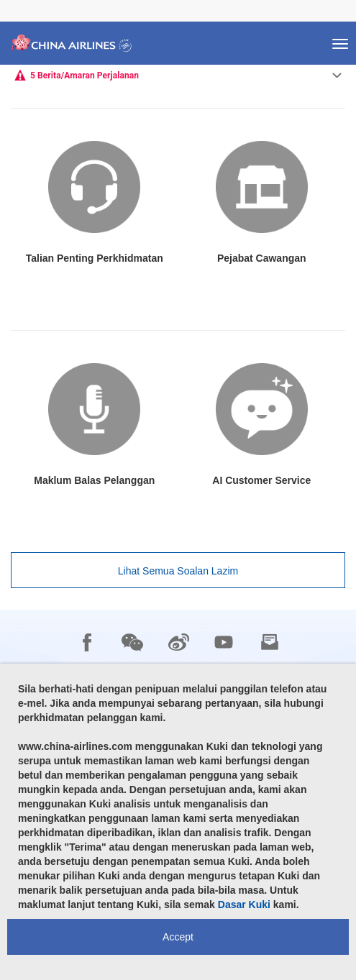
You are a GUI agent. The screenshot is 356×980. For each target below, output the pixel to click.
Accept (178, 937)
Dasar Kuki (244, 905)
